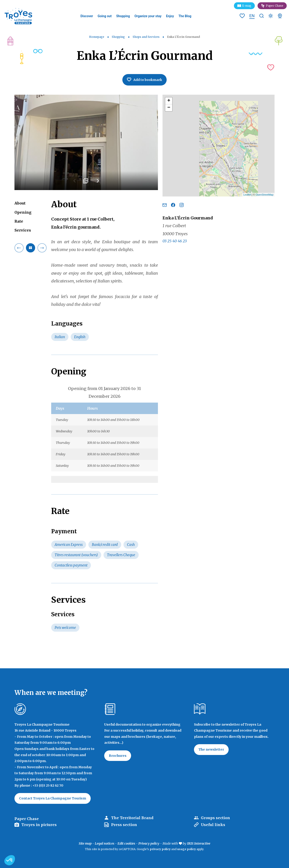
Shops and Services (146, 37)
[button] (10, 860)
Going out (105, 16)
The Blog (185, 16)
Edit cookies (126, 843)
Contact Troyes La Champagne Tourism (53, 798)
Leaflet (247, 195)
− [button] (169, 108)
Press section (124, 825)
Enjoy (170, 16)
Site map (85, 843)
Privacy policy (149, 843)
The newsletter (211, 749)
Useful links (213, 825)
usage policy (187, 849)
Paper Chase (275, 6)
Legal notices (105, 843)
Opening (23, 212)
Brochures (118, 756)
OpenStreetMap (264, 195)
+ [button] (169, 101)
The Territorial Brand (132, 818)
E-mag (247, 6)
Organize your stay (148, 16)
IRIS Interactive (199, 843)
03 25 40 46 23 (175, 241)
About (20, 203)
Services (23, 230)
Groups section (215, 818)
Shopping (123, 16)
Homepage (97, 37)
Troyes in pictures (39, 825)
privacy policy (160, 849)
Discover (87, 16)
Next (98, 182)
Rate (19, 221)
